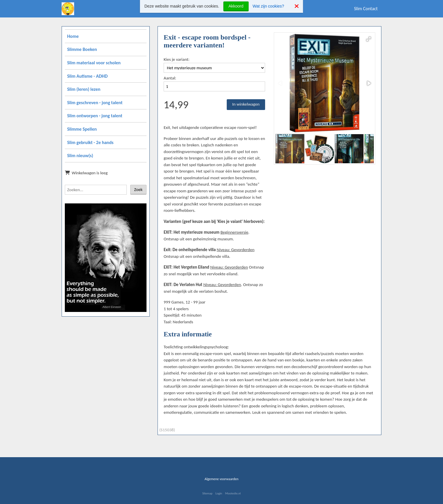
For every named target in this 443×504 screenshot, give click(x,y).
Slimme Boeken (82, 49)
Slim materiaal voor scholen (94, 63)
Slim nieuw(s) (80, 156)
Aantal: (170, 78)
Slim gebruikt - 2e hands (90, 142)
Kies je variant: (177, 59)
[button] (369, 39)
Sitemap (207, 493)
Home (73, 36)
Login (219, 493)
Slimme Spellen (82, 129)
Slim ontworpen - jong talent (95, 116)
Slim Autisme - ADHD (87, 76)
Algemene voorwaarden (222, 479)
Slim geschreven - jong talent (95, 103)
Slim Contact (366, 9)
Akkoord (236, 6)
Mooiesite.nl (233, 493)
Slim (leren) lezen (84, 89)
